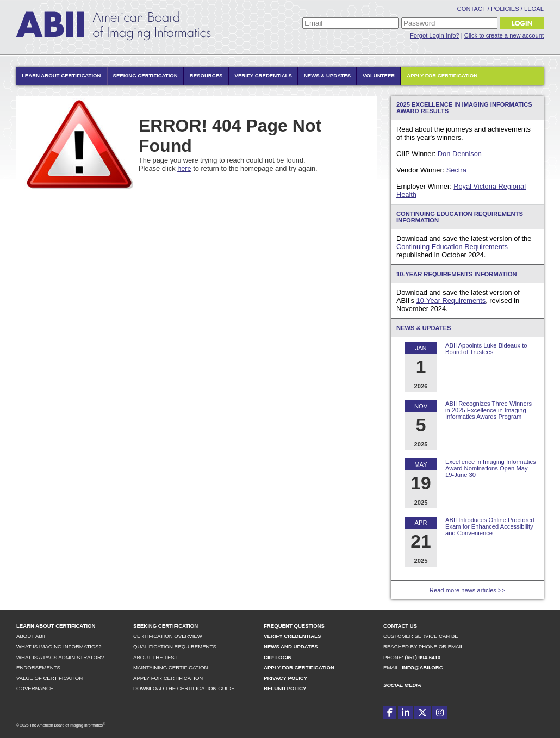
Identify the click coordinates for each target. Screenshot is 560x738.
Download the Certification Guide (184, 688)
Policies (505, 9)
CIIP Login (278, 657)
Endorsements (38, 668)
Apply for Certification (442, 75)
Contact (472, 9)
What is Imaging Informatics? (59, 646)
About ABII (31, 636)
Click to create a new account (504, 35)
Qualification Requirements (175, 646)
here (184, 168)
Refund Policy (285, 688)
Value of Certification (49, 678)
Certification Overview (168, 636)
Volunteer (379, 75)
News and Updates (291, 646)
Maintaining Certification (171, 668)
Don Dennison (460, 154)
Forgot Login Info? (435, 35)
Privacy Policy (285, 678)
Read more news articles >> (467, 590)
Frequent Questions (294, 626)
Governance (35, 688)
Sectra (456, 170)
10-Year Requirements (451, 300)
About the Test (155, 657)
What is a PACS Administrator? (60, 657)
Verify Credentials (263, 75)
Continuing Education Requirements (452, 247)
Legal (534, 9)
